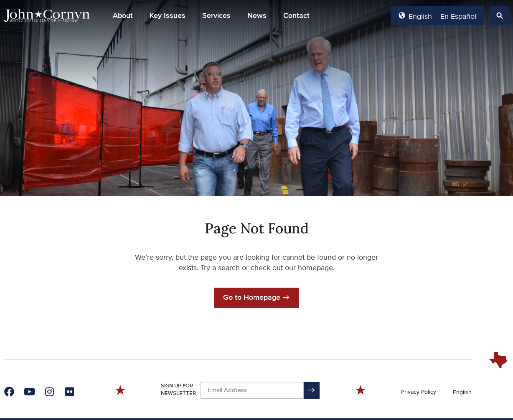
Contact (296, 15)
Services (216, 15)
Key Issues (168, 15)
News (257, 15)
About (123, 15)
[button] (499, 16)
